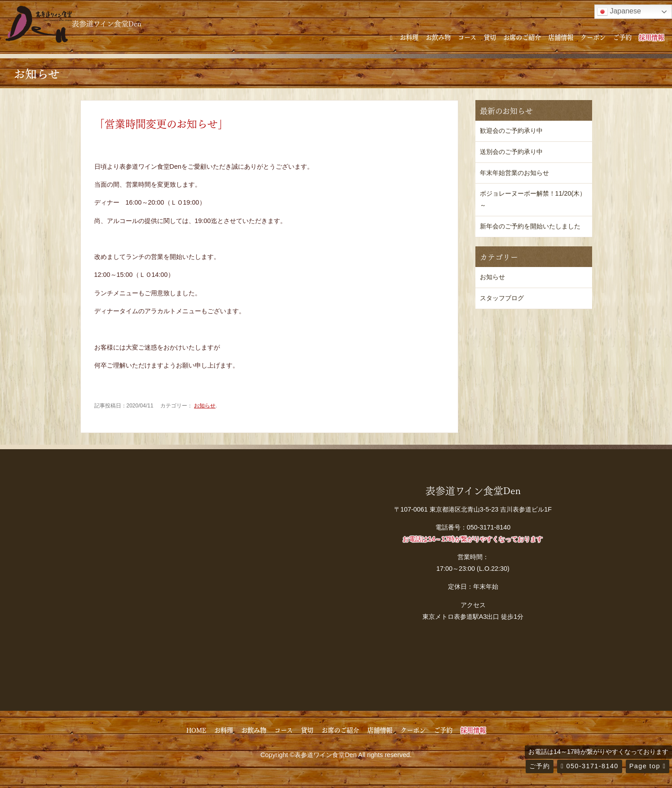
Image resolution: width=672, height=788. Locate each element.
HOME (196, 730)
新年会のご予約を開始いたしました (530, 226)
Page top (648, 766)
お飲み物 (438, 37)
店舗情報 (561, 37)
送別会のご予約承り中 (511, 152)
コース (467, 37)
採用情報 (651, 37)
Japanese (619, 12)
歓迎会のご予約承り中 (511, 131)
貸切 (490, 37)
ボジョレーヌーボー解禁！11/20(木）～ (533, 199)
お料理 (409, 37)
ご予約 (622, 37)
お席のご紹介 (522, 37)
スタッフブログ (502, 298)
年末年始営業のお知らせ (514, 173)
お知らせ (205, 406)
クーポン (593, 37)
